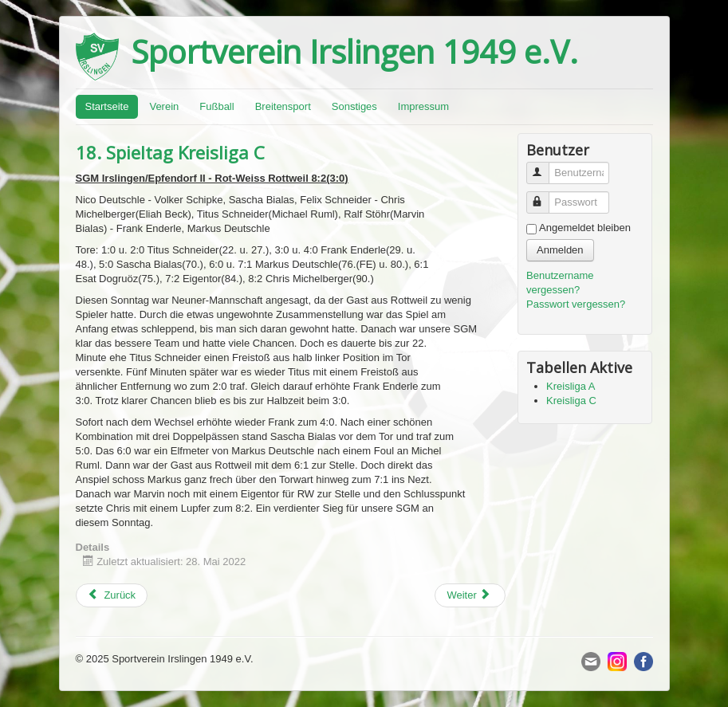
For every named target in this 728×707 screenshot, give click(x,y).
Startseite (107, 106)
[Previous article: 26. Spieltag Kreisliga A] (112, 595)
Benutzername (545, 166)
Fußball (216, 106)
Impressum (423, 106)
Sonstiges (354, 106)
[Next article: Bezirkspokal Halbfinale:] (470, 595)
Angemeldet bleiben (585, 228)
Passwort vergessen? (576, 304)
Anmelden (560, 250)
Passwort (545, 196)
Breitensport (283, 106)
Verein (164, 106)
